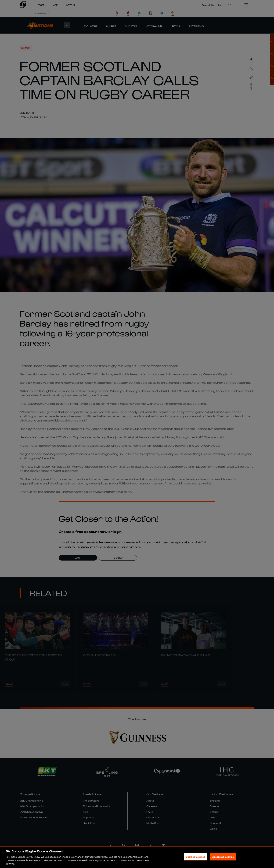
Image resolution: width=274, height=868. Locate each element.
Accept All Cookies (223, 864)
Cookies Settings (196, 864)
